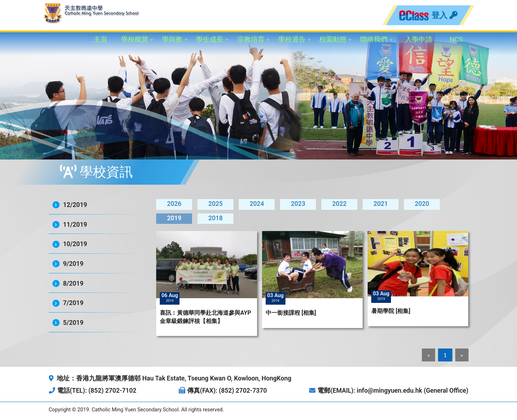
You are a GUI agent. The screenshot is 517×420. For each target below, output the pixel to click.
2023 (298, 204)
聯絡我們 (374, 39)
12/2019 (75, 205)
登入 (444, 15)
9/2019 (73, 264)
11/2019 (75, 225)
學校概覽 (135, 39)
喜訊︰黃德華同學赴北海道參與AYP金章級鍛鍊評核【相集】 (205, 317)
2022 (339, 204)
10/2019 (75, 244)
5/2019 (73, 323)
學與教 (172, 39)
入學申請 (419, 39)
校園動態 (333, 39)
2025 (215, 204)
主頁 (101, 39)
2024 (257, 204)
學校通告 (292, 39)
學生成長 (210, 39)
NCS (456, 39)
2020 (422, 204)
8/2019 (73, 283)
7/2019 (73, 303)
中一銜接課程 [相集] (291, 313)
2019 (174, 218)
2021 (381, 204)
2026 (174, 204)
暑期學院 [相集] (391, 311)
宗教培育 (251, 39)
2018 (215, 218)
